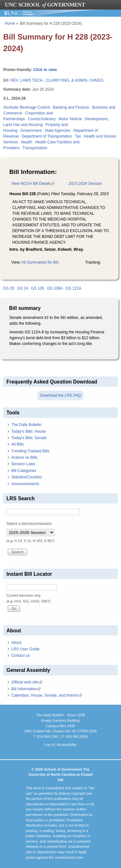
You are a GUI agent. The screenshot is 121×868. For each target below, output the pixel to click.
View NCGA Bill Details (33, 184)
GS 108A (55, 288)
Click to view (45, 70)
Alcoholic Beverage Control (27, 107)
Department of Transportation (47, 136)
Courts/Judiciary (42, 119)
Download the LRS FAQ (60, 395)
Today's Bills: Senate (29, 438)
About (16, 643)
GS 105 (38, 288)
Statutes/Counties (27, 477)
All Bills (18, 444)
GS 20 (9, 288)
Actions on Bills (24, 457)
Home (10, 23)
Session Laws (23, 464)
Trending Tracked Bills (30, 451)
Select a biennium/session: (30, 524)
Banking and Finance (71, 107)
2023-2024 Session (85, 184)
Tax (78, 136)
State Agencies (57, 131)
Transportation (35, 148)
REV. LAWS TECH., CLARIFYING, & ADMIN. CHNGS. (58, 80)
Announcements (25, 484)
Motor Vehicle (70, 119)
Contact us (20, 656)
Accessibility (67, 745)
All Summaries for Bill (40, 262)
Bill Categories (24, 471)
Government (31, 131)
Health (27, 142)
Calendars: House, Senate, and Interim (47, 695)
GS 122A (73, 288)
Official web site (27, 682)
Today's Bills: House (29, 431)
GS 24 (23, 288)
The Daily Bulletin (26, 425)
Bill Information (26, 689)
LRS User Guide (25, 649)
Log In (50, 745)
